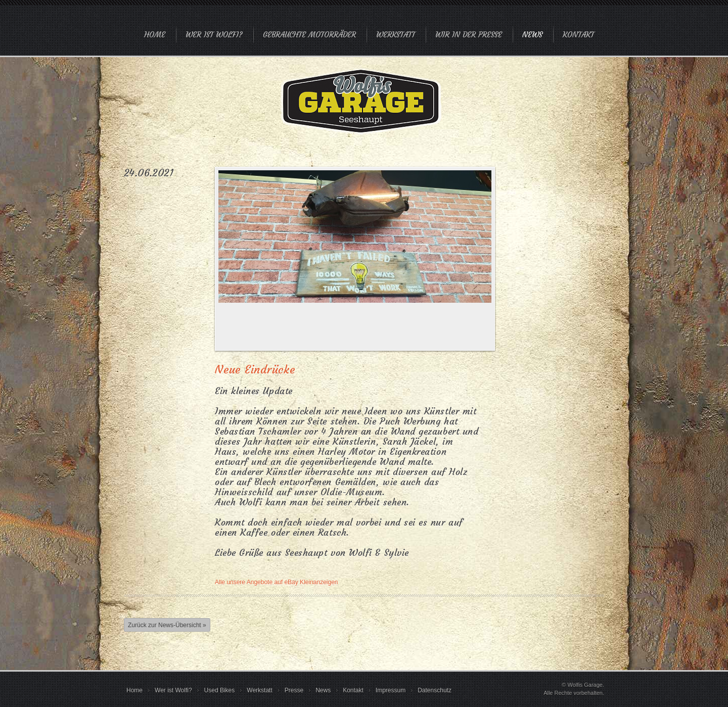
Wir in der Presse (469, 35)
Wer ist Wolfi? (214, 35)
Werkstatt (396, 35)
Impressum (391, 690)
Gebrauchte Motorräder (309, 35)
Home (155, 35)
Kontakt (578, 35)
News (532, 35)
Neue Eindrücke (255, 370)
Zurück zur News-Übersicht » (167, 625)
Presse (294, 690)
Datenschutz (435, 690)
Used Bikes (220, 690)
